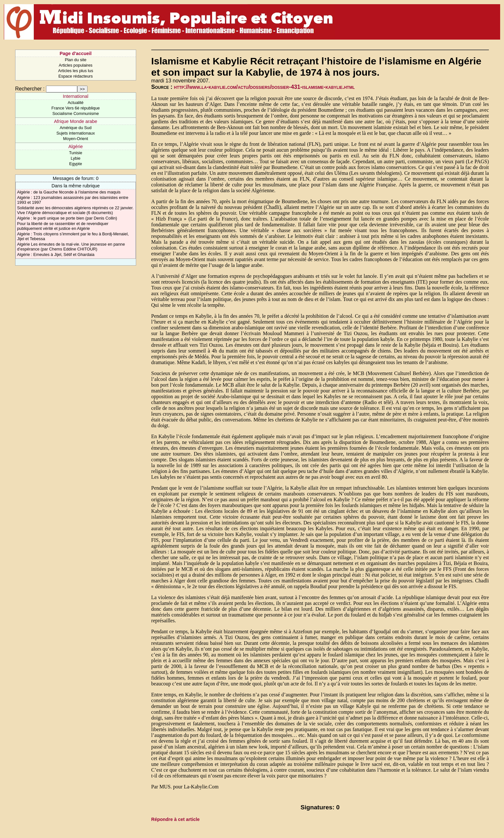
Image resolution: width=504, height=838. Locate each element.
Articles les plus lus (75, 71)
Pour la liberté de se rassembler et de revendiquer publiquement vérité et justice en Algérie (63, 226)
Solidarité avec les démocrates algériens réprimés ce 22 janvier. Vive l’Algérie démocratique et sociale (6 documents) (75, 210)
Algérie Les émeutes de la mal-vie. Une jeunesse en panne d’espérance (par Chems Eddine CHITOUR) (71, 247)
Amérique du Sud (75, 128)
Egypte (76, 164)
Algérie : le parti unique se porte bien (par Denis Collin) (67, 218)
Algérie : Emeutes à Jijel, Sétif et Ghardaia (56, 254)
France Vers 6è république (76, 108)
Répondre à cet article (175, 819)
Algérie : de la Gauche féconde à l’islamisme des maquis (69, 192)
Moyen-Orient (76, 139)
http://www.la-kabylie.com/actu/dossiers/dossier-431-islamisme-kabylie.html (265, 87)
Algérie (75, 146)
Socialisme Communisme (76, 113)
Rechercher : (30, 89)
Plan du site (75, 60)
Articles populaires (76, 65)
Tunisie (75, 153)
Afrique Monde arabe (76, 121)
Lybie (76, 158)
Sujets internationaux (76, 133)
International (75, 96)
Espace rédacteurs (76, 76)
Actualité (75, 103)
